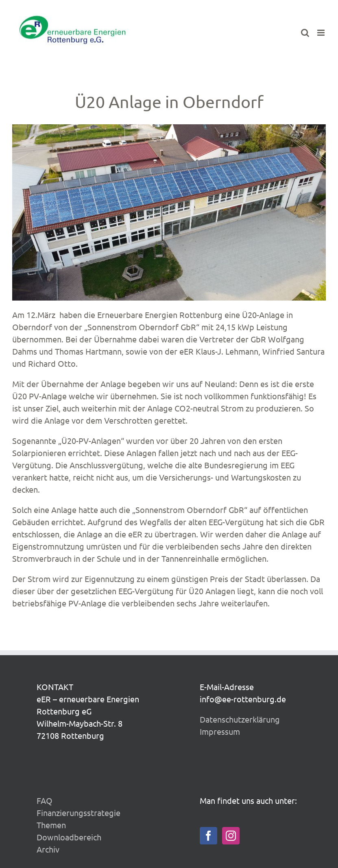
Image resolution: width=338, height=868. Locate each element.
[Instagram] (231, 836)
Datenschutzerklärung (240, 719)
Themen (51, 825)
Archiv (48, 849)
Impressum (220, 731)
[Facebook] (208, 836)
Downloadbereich (69, 837)
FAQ (45, 800)
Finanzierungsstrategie (79, 813)
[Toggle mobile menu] (322, 33)
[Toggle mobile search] (305, 33)
